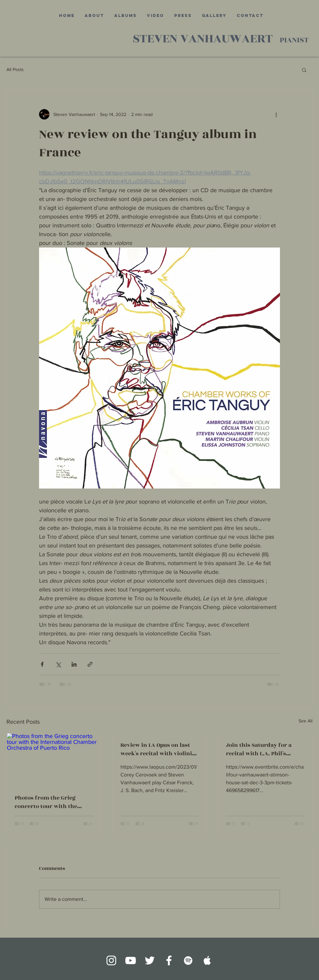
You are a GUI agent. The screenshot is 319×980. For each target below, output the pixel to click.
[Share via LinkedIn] (74, 664)
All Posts (15, 69)
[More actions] (276, 114)
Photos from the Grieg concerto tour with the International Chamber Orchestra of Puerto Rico (48, 802)
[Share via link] (90, 664)
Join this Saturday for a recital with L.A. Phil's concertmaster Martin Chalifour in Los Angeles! (261, 749)
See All (305, 721)
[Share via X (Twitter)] (58, 664)
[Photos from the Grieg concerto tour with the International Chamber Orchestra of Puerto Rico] (54, 760)
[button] (304, 70)
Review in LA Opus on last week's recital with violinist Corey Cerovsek (159, 749)
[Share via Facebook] (42, 664)
